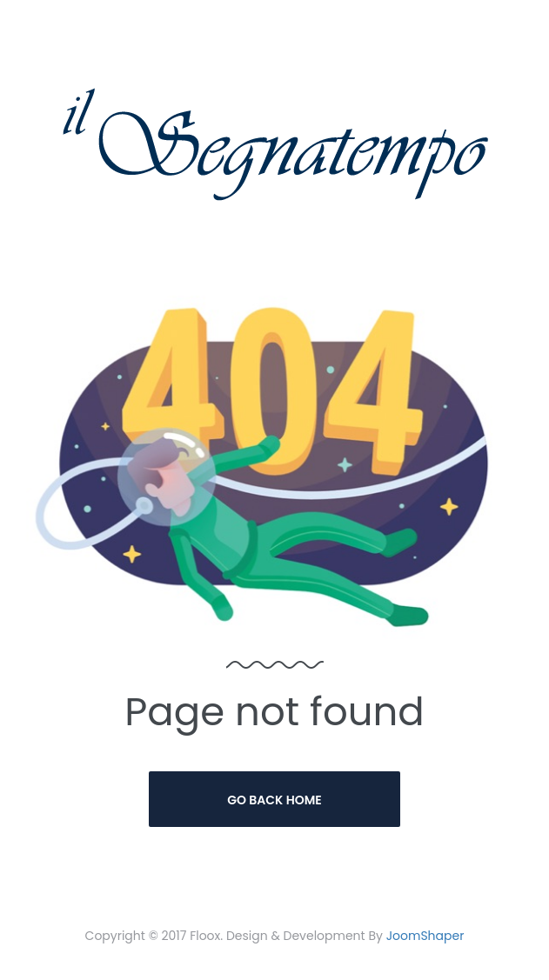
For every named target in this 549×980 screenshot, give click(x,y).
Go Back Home (274, 800)
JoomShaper (425, 936)
